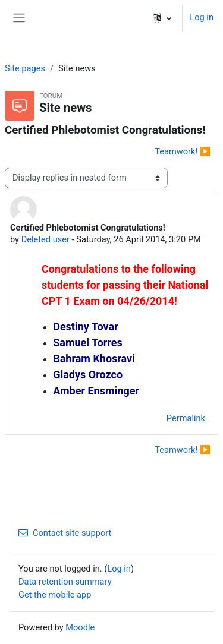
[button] (162, 18)
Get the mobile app (55, 595)
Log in (202, 17)
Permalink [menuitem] (186, 418)
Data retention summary (65, 582)
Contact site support (65, 533)
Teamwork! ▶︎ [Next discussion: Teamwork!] (183, 151)
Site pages (25, 68)
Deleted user (45, 239)
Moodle (80, 627)
